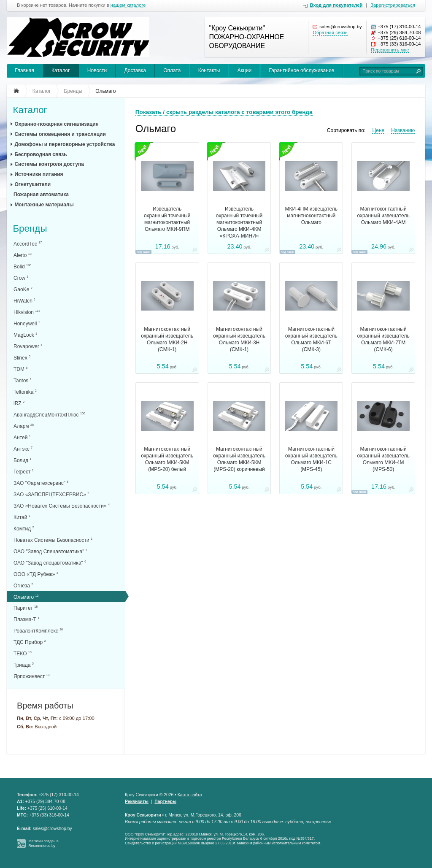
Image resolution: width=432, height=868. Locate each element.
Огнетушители (32, 184)
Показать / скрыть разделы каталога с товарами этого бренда (224, 112)
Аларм (24, 426)
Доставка (135, 70)
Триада (24, 665)
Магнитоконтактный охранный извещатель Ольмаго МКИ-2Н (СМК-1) (167, 339)
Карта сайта (190, 795)
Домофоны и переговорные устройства (65, 144)
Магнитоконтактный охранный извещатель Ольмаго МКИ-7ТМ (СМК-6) (383, 339)
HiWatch (24, 301)
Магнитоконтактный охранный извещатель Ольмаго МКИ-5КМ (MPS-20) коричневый (239, 459)
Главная (24, 70)
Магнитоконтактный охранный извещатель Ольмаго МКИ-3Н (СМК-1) (239, 339)
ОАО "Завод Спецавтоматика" (50, 551)
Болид (22, 460)
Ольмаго (26, 597)
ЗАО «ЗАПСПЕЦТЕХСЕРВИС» (51, 494)
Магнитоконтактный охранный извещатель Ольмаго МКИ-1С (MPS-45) (311, 459)
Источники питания (39, 174)
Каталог (61, 70)
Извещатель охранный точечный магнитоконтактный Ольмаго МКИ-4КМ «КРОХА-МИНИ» (239, 222)
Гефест (24, 472)
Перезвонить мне (390, 50)
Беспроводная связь (40, 154)
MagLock (25, 335)
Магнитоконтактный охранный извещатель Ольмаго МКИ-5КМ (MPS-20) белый (167, 459)
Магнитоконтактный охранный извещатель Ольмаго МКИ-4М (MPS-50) (383, 459)
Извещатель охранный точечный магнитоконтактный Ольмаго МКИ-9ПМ (167, 219)
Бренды (30, 229)
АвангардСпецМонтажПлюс (49, 415)
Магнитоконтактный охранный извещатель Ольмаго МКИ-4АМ (383, 216)
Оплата (172, 70)
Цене (378, 130)
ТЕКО (23, 653)
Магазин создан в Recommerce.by (43, 843)
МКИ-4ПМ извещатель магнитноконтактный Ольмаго (312, 216)
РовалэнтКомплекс (38, 631)
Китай (22, 517)
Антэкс (23, 449)
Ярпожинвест (31, 676)
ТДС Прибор (30, 642)
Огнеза (23, 585)
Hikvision (27, 312)
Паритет (26, 608)
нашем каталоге (128, 5)
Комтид (24, 529)
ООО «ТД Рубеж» (36, 574)
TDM (20, 369)
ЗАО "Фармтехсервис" (41, 483)
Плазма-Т (26, 619)
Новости (97, 70)
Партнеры (165, 802)
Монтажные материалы (44, 205)
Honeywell (27, 323)
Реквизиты (137, 802)
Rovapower (28, 346)
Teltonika (25, 392)
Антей (22, 437)
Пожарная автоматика (41, 195)
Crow (21, 278)
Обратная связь (330, 32)
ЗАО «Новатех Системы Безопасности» (62, 506)
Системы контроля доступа (49, 164)
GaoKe (23, 289)
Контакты (209, 70)
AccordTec (28, 244)
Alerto (23, 255)
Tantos (23, 380)
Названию (403, 130)
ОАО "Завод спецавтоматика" (50, 563)
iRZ (19, 403)
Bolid (22, 266)
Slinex (22, 358)
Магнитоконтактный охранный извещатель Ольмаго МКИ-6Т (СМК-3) (311, 339)
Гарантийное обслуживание (301, 70)
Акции (245, 70)
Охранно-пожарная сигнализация (56, 124)
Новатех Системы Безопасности (53, 540)
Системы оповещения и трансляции (60, 134)
